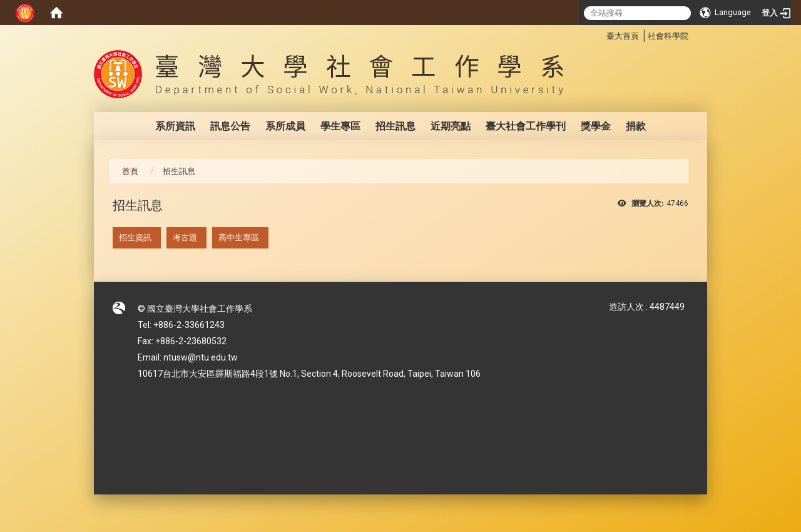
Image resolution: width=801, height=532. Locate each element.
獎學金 (596, 126)
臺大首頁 (623, 36)
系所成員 (285, 126)
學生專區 (340, 126)
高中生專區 (239, 238)
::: (600, 34)
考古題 (185, 238)
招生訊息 (395, 126)
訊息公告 (230, 126)
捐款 (636, 126)
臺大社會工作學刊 (526, 126)
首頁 (130, 171)
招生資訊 (135, 238)
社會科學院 (668, 36)
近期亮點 (451, 126)
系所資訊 (175, 126)
